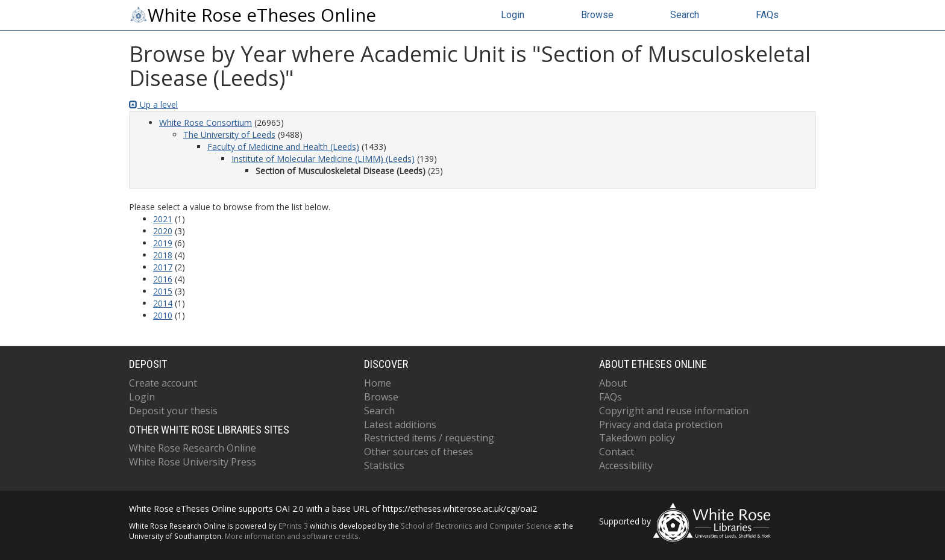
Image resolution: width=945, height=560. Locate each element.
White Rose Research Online (193, 448)
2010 (163, 315)
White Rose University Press (193, 462)
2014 (163, 303)
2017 (163, 267)
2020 (163, 231)
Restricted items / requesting (429, 438)
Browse (597, 15)
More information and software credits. (293, 536)
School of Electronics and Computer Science (476, 526)
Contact (617, 452)
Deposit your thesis (173, 411)
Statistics (384, 465)
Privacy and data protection (661, 425)
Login (513, 15)
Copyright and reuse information (674, 411)
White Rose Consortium (206, 123)
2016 (163, 279)
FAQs (767, 15)
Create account (163, 383)
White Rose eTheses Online (253, 15)
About (613, 383)
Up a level (153, 104)
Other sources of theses (419, 452)
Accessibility (626, 465)
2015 (163, 291)
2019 (163, 243)
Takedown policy (637, 438)
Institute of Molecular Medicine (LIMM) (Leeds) (323, 159)
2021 (163, 219)
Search (685, 15)
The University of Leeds (229, 135)
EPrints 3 (293, 526)
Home (378, 383)
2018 (163, 255)
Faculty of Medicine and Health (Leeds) (283, 147)
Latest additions (400, 425)
